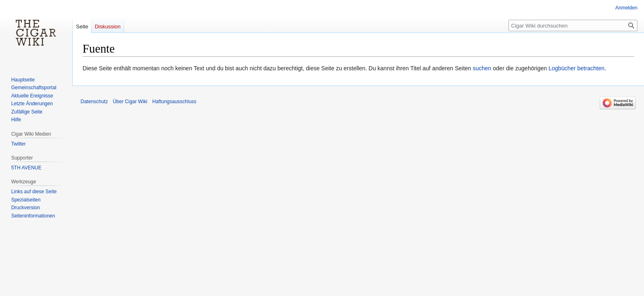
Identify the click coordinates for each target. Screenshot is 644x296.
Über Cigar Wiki (130, 102)
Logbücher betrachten (576, 68)
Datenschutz (94, 102)
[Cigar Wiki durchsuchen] (573, 25)
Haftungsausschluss (174, 102)
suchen (482, 68)
